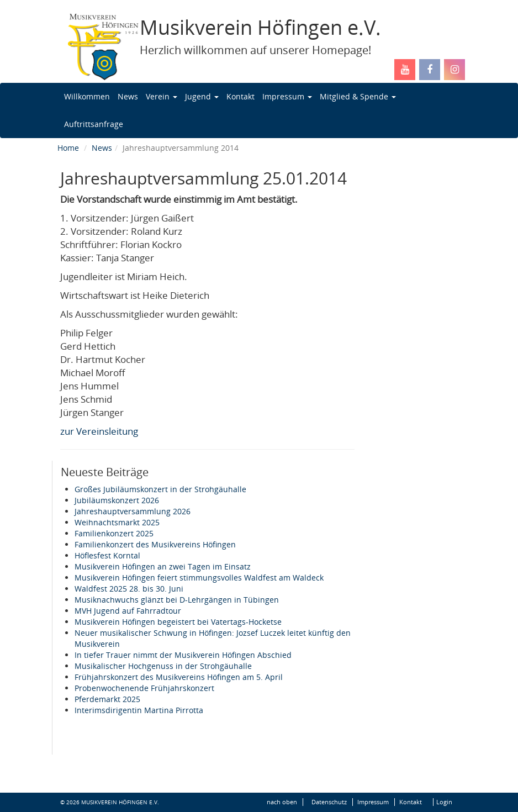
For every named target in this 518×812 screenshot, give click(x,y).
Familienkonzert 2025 (114, 533)
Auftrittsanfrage (94, 124)
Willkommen (87, 96)
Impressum (287, 96)
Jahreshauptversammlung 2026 (133, 511)
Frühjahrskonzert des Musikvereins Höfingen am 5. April (179, 677)
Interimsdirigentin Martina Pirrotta (139, 710)
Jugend (202, 96)
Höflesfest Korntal (107, 555)
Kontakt (241, 96)
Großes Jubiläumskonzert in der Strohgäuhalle (160, 489)
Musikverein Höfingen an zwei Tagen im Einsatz (163, 566)
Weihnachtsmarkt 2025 (117, 522)
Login (444, 802)
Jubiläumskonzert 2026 (117, 500)
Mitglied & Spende (358, 96)
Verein (162, 96)
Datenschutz (329, 802)
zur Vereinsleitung (99, 431)
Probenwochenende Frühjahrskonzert (144, 688)
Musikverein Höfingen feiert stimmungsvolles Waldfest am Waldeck (199, 578)
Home (68, 148)
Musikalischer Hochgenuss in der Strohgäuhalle (163, 666)
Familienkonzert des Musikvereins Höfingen (155, 544)
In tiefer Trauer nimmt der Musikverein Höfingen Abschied (183, 655)
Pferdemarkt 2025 (107, 699)
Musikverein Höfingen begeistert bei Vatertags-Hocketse (178, 622)
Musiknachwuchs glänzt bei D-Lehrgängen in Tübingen (177, 600)
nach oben (282, 802)
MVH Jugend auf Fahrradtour (128, 611)
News (128, 96)
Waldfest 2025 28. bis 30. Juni (129, 589)
